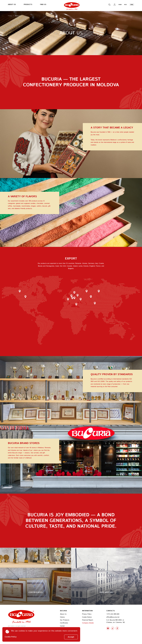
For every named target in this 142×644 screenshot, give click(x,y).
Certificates (64, 623)
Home (10, 16)
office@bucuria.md (113, 617)
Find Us (43, 5)
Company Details (88, 623)
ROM (120, 5)
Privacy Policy (87, 614)
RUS (125, 5)
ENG (132, 5)
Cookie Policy (11, 637)
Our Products (65, 620)
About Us (12, 5)
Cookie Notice (87, 617)
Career (62, 626)
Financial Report (88, 620)
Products (28, 5)
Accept (71, 637)
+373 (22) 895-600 (113, 614)
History (62, 617)
